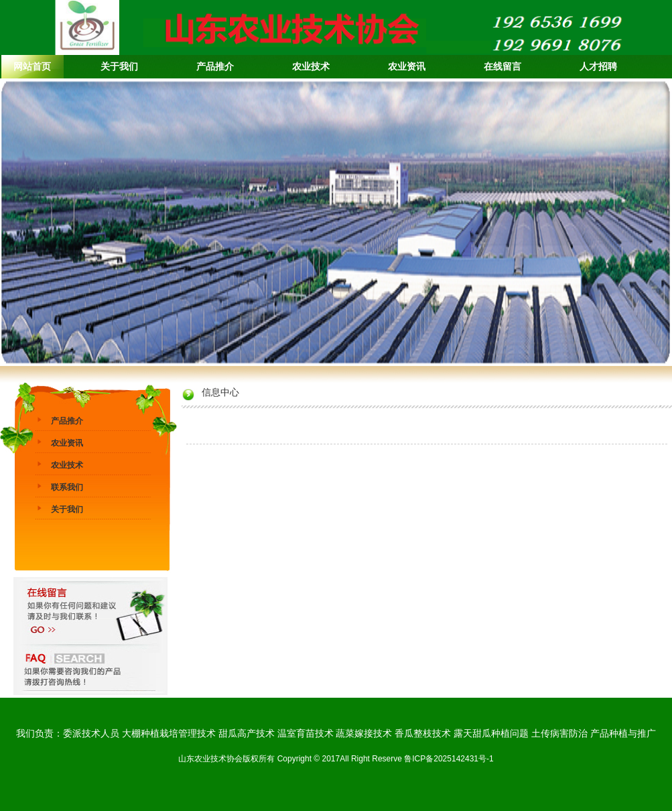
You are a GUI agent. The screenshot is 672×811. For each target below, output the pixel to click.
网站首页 (32, 67)
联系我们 (67, 487)
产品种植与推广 (623, 733)
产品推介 (67, 421)
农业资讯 (67, 443)
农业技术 (67, 465)
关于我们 (67, 509)
